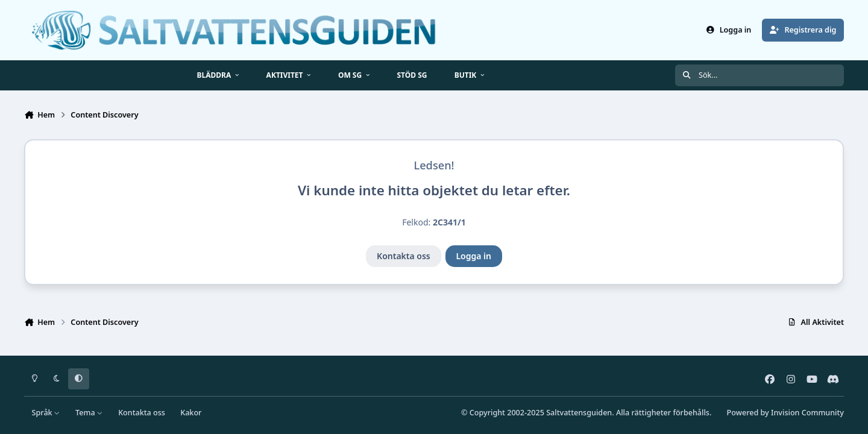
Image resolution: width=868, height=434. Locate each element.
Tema (89, 413)
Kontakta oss (404, 256)
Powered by (785, 413)
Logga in (473, 256)
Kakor (191, 413)
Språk (46, 413)
